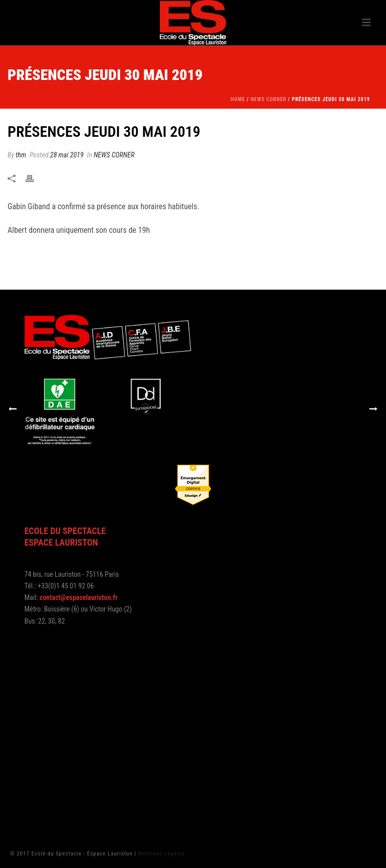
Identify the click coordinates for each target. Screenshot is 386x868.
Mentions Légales (162, 854)
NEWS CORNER (269, 99)
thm (21, 155)
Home (238, 99)
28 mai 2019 (67, 155)
